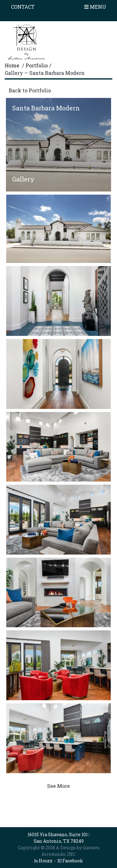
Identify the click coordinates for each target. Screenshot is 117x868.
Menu (95, 7)
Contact (23, 7)
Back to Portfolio (30, 90)
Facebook (70, 861)
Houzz (43, 861)
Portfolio (37, 65)
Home (12, 65)
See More (58, 786)
